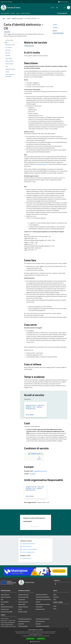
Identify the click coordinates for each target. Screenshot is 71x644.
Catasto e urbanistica (23, 607)
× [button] (69, 629)
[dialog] (35, 636)
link (57, 180)
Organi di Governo (5, 595)
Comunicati (56, 597)
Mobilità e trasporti (23, 612)
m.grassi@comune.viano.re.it (40, 471)
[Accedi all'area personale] (63, 2)
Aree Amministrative (6, 597)
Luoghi (55, 606)
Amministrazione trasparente (43, 619)
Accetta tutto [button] (30, 639)
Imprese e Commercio (23, 602)
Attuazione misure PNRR (7, 612)
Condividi (56, 25)
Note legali (38, 624)
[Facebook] (56, 8)
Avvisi (55, 599)
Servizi (9, 18)
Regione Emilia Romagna (7, 2)
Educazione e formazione (42, 594)
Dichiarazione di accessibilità (42, 626)
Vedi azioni (56, 27)
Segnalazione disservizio (24, 621)
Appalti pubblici (22, 604)
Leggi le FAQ (21, 624)
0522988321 (33, 474)
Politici (2, 604)
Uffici (2, 599)
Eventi (55, 609)
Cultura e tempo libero (23, 597)
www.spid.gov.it (43, 164)
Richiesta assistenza (23, 626)
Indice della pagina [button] (9, 40)
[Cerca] (69, 8)
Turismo (20, 609)
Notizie (55, 595)
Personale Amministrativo (7, 607)
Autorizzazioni (39, 607)
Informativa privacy (40, 621)
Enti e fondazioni (5, 602)
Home (4, 18)
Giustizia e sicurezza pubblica (43, 597)
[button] (36, 642)
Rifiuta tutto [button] (41, 639)
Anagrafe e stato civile (17, 18)
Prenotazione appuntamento (25, 619)
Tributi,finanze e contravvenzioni (43, 599)
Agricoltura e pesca (40, 609)
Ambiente (38, 602)
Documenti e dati (5, 609)
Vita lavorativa (22, 599)
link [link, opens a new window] (49, 636)
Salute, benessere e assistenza (43, 604)
